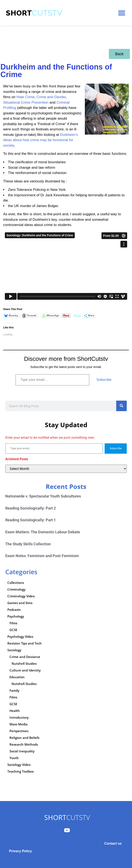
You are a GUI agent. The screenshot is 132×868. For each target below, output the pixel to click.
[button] (122, 13)
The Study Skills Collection (28, 544)
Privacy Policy (21, 851)
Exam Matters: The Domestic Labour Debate (43, 532)
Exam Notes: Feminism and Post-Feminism (42, 556)
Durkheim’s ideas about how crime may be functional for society (41, 140)
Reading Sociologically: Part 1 (31, 520)
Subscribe (104, 380)
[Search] (121, 406)
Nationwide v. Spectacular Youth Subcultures (43, 496)
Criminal (63, 102)
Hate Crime (25, 97)
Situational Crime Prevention (26, 102)
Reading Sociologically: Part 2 (31, 508)
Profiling (10, 108)
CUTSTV (67, 817)
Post (77, 316)
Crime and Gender (51, 97)
